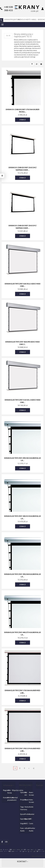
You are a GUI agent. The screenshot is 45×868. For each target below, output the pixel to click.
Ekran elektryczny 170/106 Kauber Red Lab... (22, 692)
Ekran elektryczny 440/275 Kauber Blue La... (22, 633)
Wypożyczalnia (14, 790)
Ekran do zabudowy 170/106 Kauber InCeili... (23, 111)
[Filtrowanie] (32, 64)
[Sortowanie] (37, 64)
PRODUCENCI (26, 786)
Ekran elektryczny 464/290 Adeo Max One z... (22, 343)
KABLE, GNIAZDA (34, 20)
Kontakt (5, 797)
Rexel (26, 800)
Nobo (26, 807)
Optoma (22, 792)
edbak (26, 828)
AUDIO (20, 19)
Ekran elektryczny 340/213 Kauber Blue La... (22, 517)
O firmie (9, 791)
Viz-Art (26, 794)
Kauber (31, 814)
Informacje (9, 785)
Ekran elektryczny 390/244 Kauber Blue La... (22, 575)
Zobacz (23, 120)
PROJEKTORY (14, 19)
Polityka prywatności (9, 799)
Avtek (31, 807)
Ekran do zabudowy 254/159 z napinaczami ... (22, 227)
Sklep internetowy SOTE (38, 856)
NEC (26, 823)
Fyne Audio (22, 829)
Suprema (22, 819)
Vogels (22, 823)
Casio (31, 823)
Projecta (22, 800)
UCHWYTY (27, 19)
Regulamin (5, 790)
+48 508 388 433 (8, 9)
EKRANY (7, 19)
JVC (30, 819)
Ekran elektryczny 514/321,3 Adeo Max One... (23, 401)
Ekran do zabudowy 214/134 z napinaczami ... (22, 169)
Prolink (26, 814)
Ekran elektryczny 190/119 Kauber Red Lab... (22, 750)
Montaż (14, 797)
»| (34, 768)
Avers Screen (31, 794)
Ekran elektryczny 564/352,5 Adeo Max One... (23, 285)
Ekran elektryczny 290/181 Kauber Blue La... (22, 459)
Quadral (26, 819)
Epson (22, 814)
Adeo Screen (31, 801)
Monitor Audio (31, 829)
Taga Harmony (22, 808)
